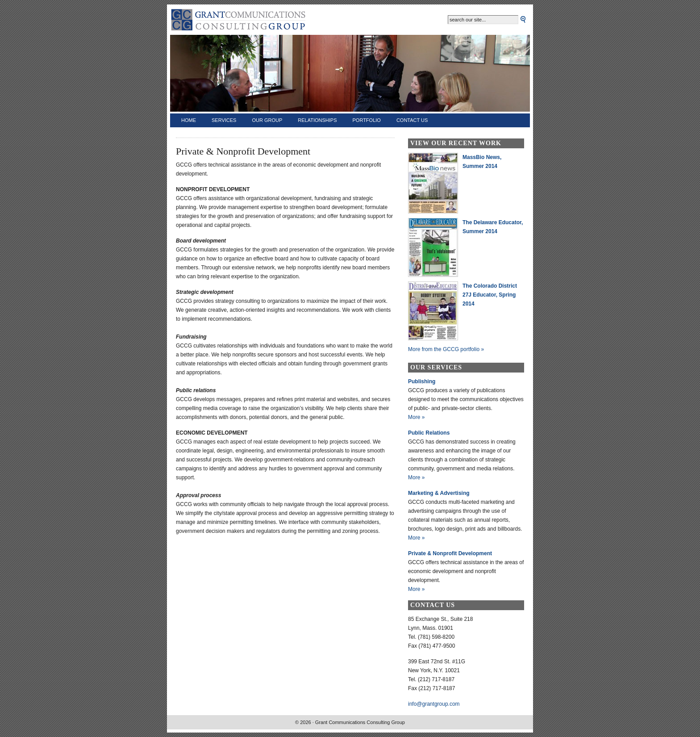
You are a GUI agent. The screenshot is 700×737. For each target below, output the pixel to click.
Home (189, 120)
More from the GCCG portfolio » (446, 349)
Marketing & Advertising (439, 493)
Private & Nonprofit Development (450, 553)
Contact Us (412, 120)
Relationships (317, 120)
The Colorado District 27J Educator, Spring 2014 (490, 295)
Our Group (267, 120)
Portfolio (367, 120)
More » (416, 417)
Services (224, 120)
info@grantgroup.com (434, 704)
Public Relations (429, 433)
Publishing (422, 381)
